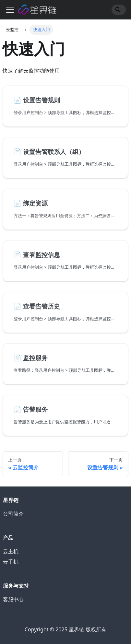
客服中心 (13, 599)
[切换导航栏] (10, 10)
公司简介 (13, 514)
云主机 (11, 551)
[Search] (119, 10)
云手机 (11, 562)
